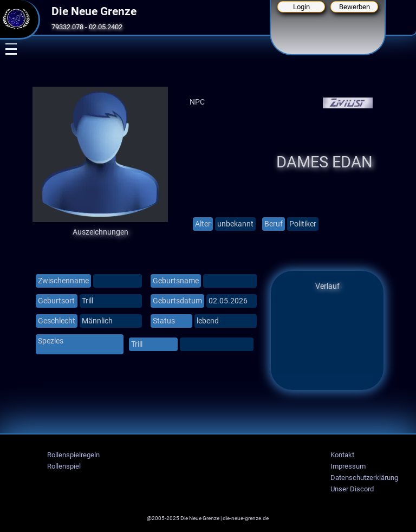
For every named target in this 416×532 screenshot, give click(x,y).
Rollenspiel (64, 466)
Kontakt (342, 455)
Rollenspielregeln (73, 455)
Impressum (348, 466)
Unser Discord (352, 489)
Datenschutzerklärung (364, 478)
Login (301, 7)
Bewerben (355, 7)
